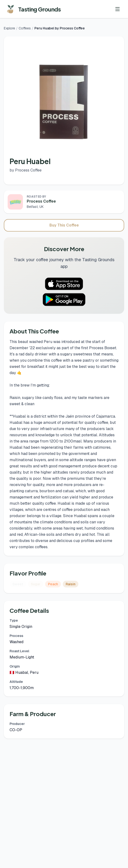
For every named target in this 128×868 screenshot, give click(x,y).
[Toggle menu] (117, 9)
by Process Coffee (26, 170)
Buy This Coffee (64, 225)
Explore (9, 28)
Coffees (25, 28)
